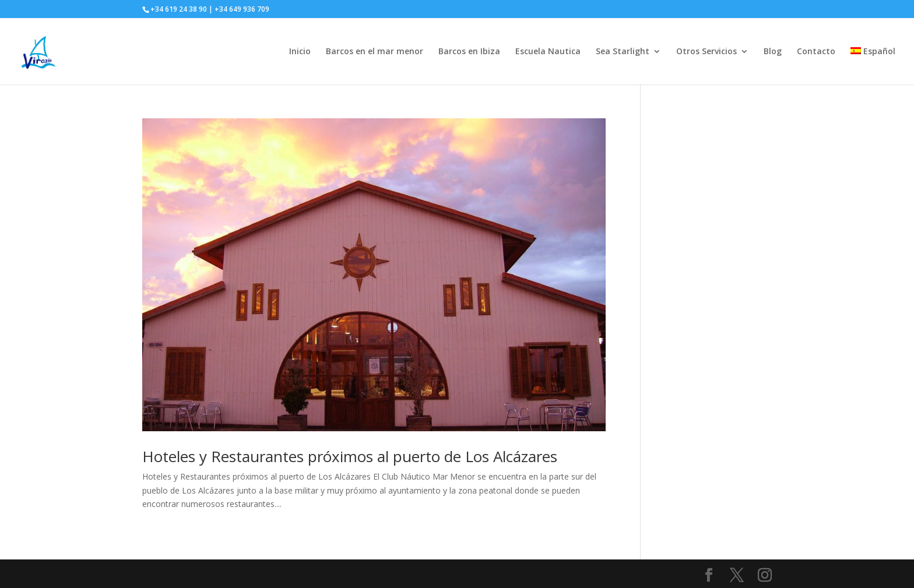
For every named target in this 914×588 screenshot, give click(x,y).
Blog (773, 52)
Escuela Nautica (548, 52)
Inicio (300, 52)
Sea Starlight (623, 52)
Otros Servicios (706, 52)
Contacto (816, 52)
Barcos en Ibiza (469, 52)
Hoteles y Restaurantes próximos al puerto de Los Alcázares (350, 456)
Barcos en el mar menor (375, 52)
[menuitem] (873, 66)
